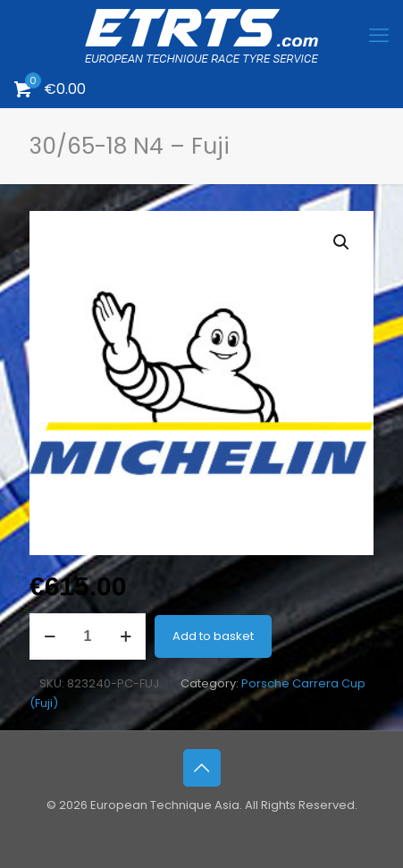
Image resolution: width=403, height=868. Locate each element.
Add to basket (213, 636)
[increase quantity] (126, 636)
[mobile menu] (379, 36)
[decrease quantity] (50, 636)
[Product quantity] (88, 636)
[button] (342, 242)
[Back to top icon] (202, 768)
